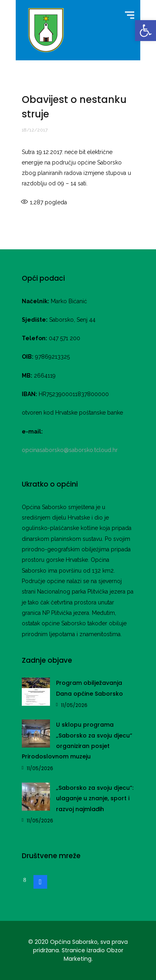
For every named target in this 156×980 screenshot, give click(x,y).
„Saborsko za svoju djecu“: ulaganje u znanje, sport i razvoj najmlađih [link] (95, 798)
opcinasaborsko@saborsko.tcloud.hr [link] (70, 450)
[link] (146, 31)
